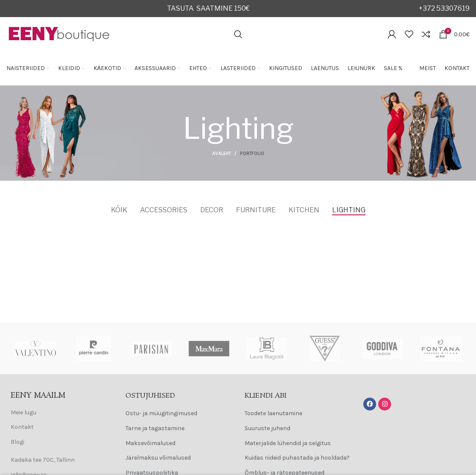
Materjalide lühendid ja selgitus (288, 443)
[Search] (238, 34)
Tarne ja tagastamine (155, 428)
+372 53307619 (444, 8)
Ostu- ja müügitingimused (161, 413)
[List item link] (60, 413)
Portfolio (252, 154)
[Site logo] (60, 34)
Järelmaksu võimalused (158, 458)
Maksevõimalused (150, 443)
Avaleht (222, 154)
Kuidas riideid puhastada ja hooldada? (297, 458)
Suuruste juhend (267, 428)
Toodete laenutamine (273, 413)
